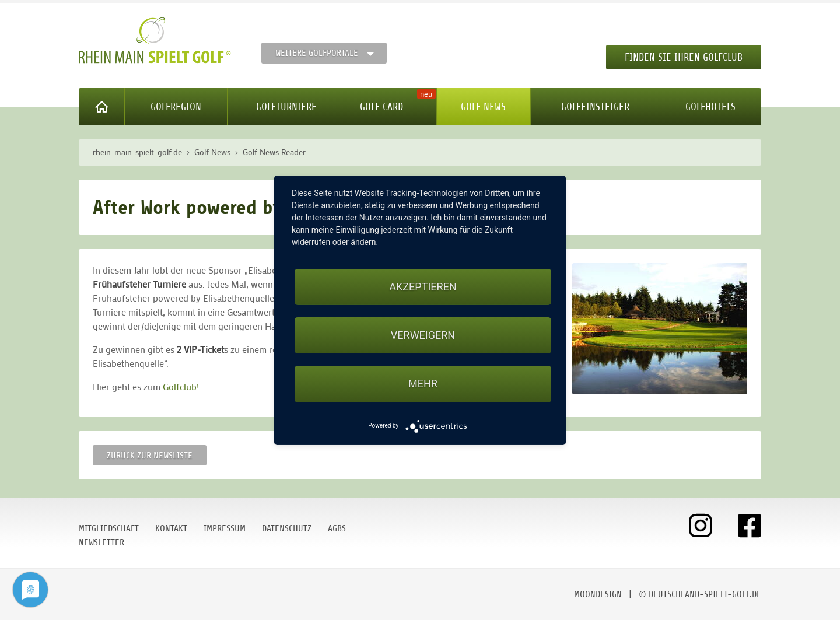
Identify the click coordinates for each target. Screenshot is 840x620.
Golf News (483, 107)
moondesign (598, 594)
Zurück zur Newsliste (150, 456)
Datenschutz (287, 528)
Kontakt (171, 528)
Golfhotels (710, 107)
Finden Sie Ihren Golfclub (684, 57)
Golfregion (176, 107)
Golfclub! (181, 386)
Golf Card (381, 107)
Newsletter (101, 542)
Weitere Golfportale (317, 53)
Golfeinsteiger (595, 107)
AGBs (337, 528)
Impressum (225, 528)
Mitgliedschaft (109, 528)
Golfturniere (286, 107)
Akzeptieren (423, 287)
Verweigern (423, 335)
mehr (423, 383)
